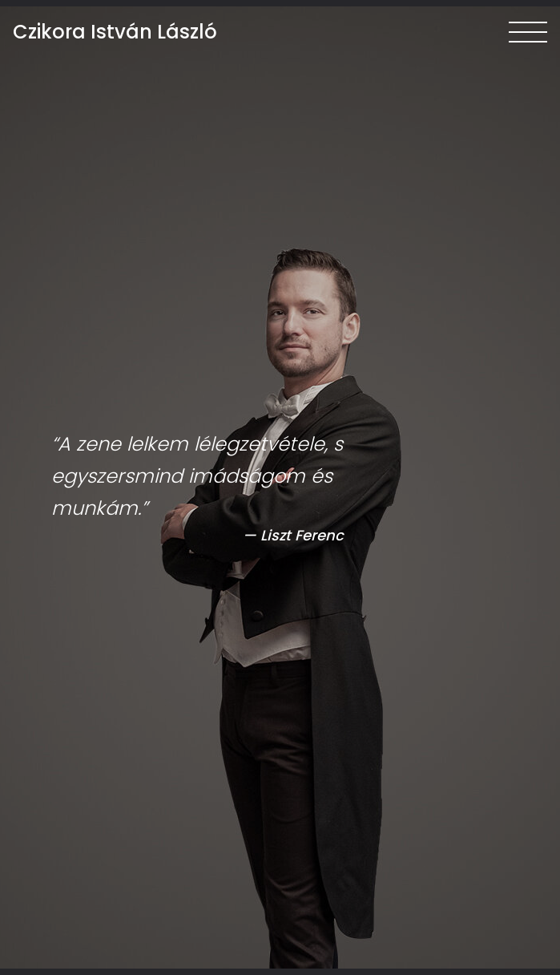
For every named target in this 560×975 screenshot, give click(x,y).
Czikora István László (115, 32)
